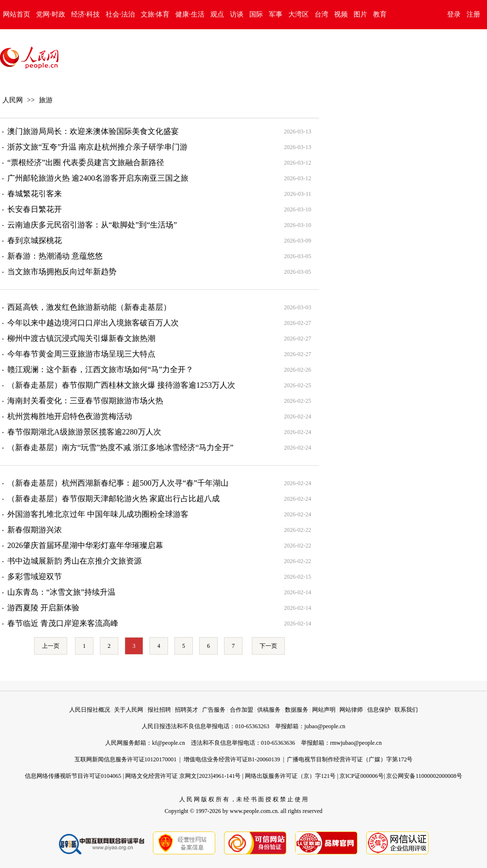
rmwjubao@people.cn (356, 743)
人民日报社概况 (90, 710)
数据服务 (297, 710)
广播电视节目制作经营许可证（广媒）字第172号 (350, 759)
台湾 (321, 14)
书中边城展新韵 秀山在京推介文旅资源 (75, 561)
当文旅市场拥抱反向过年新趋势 (62, 272)
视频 (341, 14)
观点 (217, 14)
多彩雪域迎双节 (35, 576)
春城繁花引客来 (35, 194)
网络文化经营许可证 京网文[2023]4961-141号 (183, 776)
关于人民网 (129, 710)
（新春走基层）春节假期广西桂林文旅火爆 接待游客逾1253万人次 (121, 385)
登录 (454, 14)
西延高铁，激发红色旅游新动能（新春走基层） (89, 307)
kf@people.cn (168, 743)
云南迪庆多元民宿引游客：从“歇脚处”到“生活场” (92, 225)
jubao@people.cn (325, 726)
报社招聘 (159, 710)
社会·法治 (120, 14)
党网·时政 (51, 14)
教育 (380, 14)
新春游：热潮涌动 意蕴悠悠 (55, 256)
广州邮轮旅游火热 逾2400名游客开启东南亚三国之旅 (98, 178)
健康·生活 (190, 14)
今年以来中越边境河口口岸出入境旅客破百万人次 (93, 323)
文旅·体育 (155, 14)
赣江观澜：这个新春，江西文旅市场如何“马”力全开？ (100, 369)
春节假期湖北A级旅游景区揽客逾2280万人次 (84, 432)
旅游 (46, 100)
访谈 (237, 14)
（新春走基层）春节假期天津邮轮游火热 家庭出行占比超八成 (113, 499)
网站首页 (17, 14)
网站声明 (324, 710)
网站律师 (351, 710)
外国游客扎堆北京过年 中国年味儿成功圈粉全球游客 (98, 514)
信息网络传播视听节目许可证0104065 (73, 776)
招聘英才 (187, 710)
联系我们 (406, 710)
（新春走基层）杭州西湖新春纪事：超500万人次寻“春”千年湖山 (118, 483)
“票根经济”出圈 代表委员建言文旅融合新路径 (86, 162)
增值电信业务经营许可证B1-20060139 (232, 759)
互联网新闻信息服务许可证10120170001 (126, 759)
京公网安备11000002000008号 (424, 776)
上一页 (51, 646)
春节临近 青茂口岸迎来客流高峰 (63, 623)
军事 (276, 14)
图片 (360, 14)
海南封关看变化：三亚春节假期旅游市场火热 (85, 401)
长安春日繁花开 (35, 209)
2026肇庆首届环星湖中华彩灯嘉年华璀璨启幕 (85, 545)
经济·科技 (86, 14)
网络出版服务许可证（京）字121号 (290, 776)
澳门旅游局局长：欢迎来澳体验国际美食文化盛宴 (93, 131)
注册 (473, 14)
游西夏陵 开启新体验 (43, 608)
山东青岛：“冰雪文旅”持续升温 (61, 592)
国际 (256, 14)
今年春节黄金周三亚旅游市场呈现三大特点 (81, 354)
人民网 (13, 100)
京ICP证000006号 (362, 776)
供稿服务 (269, 710)
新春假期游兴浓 (35, 530)
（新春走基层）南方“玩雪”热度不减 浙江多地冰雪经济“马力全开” (120, 447)
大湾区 (299, 14)
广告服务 (214, 710)
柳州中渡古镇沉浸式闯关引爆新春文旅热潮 (81, 338)
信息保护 (379, 710)
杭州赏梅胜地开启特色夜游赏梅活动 (70, 416)
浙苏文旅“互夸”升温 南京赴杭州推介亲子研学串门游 (97, 147)
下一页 (268, 646)
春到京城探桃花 (35, 240)
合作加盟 (242, 710)
